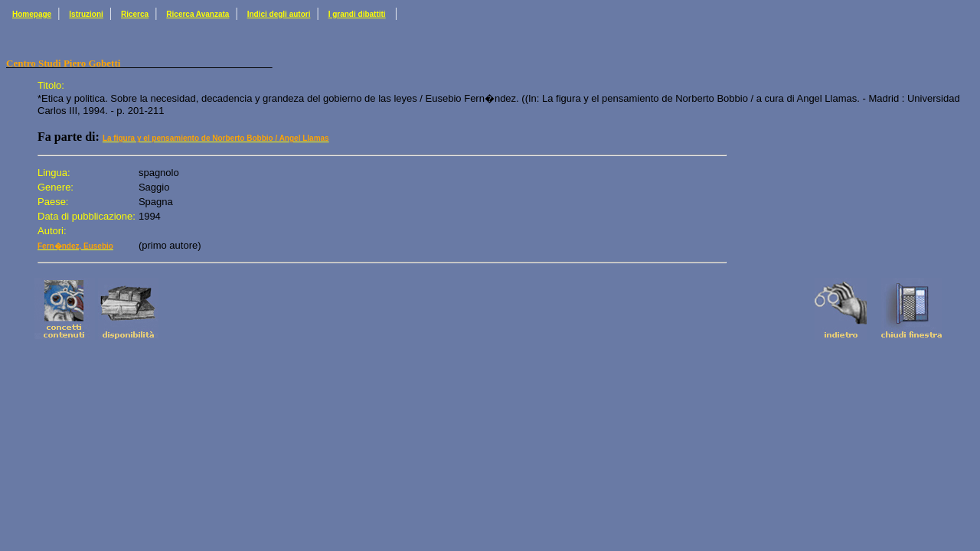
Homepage (32, 14)
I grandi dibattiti (357, 14)
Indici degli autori (279, 14)
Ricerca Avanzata (198, 14)
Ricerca (135, 14)
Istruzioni (86, 14)
